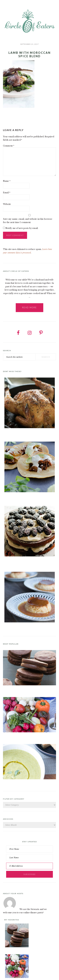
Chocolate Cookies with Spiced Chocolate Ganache (28, 689)
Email (7, 193)
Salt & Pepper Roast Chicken (17, 434)
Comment (9, 146)
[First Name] (30, 849)
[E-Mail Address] (30, 866)
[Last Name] (30, 858)
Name (7, 181)
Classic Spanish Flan (13, 628)
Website (7, 204)
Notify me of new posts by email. (22, 228)
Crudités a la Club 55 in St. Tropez (20, 736)
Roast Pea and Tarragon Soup (17, 783)
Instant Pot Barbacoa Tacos (16, 498)
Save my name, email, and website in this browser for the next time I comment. (28, 221)
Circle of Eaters (30, 21)
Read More (29, 307)
